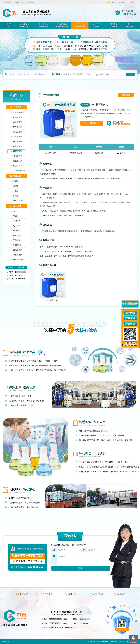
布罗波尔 (17, 235)
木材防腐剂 (88, 74)
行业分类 (33, 74)
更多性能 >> (18, 201)
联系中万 (134, 2)
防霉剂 (16, 186)
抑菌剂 (16, 196)
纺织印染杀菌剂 (19, 166)
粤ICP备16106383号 (101, 642)
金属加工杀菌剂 (19, 161)
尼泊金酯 (17, 231)
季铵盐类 (17, 221)
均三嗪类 (17, 226)
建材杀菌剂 (18, 146)
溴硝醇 (16, 216)
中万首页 (24, 594)
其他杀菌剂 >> (19, 170)
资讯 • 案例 (98, 594)
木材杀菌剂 (18, 122)
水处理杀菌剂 (18, 112)
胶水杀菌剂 (18, 156)
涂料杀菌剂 (18, 117)
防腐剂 (16, 181)
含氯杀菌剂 (18, 250)
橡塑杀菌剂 (42, 74)
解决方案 (72, 594)
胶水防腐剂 (77, 74)
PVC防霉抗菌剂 (100, 104)
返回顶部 (133, 642)
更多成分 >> (18, 260)
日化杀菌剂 (18, 141)
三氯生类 (17, 240)
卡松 (15, 211)
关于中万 (121, 594)
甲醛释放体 (18, 255)
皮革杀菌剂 (18, 127)
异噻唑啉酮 (18, 245)
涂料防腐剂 (67, 74)
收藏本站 (113, 2)
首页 (18, 74)
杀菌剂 (16, 191)
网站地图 (124, 2)
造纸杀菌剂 (18, 132)
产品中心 (25, 74)
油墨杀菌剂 (18, 137)
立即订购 (92, 123)
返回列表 (126, 95)
